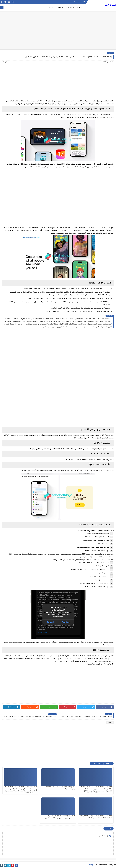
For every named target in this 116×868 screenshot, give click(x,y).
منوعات (51, 8)
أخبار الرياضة (59, 8)
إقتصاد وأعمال (69, 8)
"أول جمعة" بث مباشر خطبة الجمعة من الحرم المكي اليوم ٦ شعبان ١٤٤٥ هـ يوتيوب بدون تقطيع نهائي (77, 327)
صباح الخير (110, 5)
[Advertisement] (58, 32)
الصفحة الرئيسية (79, 2)
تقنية (110, 53)
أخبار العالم (80, 8)
